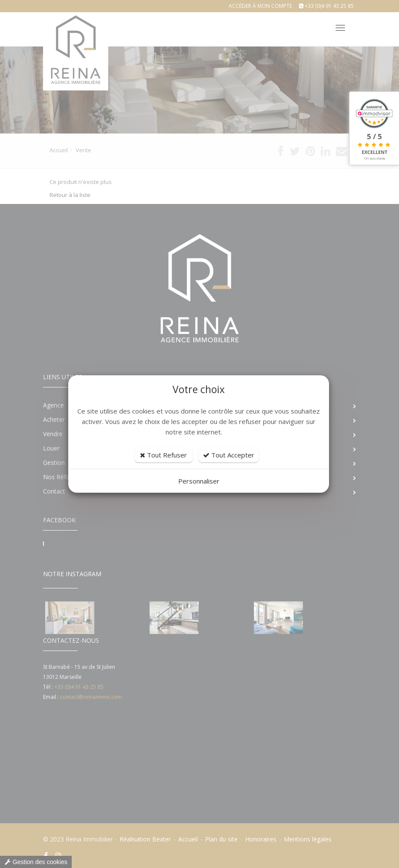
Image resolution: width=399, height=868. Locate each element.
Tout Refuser (163, 455)
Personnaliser (199, 481)
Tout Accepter (229, 455)
